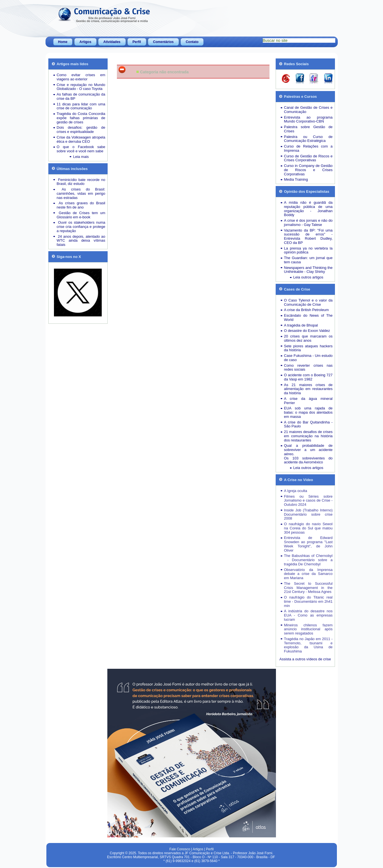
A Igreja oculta (296, 491)
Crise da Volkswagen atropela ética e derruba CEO (81, 139)
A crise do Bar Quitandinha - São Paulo (308, 424)
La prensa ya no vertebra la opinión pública (308, 250)
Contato (192, 42)
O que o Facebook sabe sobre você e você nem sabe (81, 149)
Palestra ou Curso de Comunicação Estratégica (308, 139)
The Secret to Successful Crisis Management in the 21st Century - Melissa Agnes (308, 588)
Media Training (296, 179)
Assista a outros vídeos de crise (305, 659)
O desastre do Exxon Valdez (307, 331)
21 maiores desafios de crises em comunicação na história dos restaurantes (308, 436)
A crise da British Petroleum (307, 310)
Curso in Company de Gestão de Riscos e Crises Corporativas (308, 170)
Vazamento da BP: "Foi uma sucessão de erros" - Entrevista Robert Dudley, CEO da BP (308, 236)
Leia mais (81, 157)
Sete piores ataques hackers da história (308, 348)
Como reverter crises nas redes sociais (308, 368)
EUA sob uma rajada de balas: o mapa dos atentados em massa (308, 412)
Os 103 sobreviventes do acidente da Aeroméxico (308, 460)
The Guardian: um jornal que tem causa (308, 260)
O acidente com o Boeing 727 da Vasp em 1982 (308, 377)
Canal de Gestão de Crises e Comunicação (308, 110)
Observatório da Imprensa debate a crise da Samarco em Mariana (308, 574)
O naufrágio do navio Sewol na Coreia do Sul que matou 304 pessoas (308, 528)
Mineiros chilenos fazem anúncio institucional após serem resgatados (308, 629)
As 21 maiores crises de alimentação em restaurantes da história (308, 389)
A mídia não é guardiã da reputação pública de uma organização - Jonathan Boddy (308, 209)
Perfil (137, 42)
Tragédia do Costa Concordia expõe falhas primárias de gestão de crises (81, 118)
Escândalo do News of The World (308, 318)
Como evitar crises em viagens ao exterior (81, 77)
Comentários (163, 42)
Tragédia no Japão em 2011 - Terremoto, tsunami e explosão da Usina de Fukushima (308, 645)
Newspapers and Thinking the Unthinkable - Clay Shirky (308, 270)
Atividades (112, 42)
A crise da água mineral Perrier (308, 401)
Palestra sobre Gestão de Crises (308, 129)
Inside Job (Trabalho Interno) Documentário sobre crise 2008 (308, 514)
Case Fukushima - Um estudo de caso (308, 358)
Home (63, 42)
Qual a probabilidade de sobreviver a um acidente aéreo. (308, 450)
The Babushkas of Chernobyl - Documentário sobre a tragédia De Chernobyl (308, 560)
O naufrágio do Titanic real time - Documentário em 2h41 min (308, 601)
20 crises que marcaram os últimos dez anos (308, 338)
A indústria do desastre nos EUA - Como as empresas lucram (308, 615)
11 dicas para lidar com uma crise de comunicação (81, 106)
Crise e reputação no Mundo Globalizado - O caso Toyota (81, 87)
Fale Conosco (180, 849)
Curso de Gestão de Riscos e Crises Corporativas (308, 158)
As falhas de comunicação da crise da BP (81, 96)
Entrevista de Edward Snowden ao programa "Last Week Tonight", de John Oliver (308, 544)
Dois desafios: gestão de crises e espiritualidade (81, 130)
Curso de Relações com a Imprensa (308, 148)
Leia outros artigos (308, 277)
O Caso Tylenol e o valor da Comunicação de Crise (308, 302)
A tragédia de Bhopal (301, 325)
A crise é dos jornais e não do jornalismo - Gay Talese (308, 223)
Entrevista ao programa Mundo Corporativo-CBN (308, 119)
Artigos (85, 42)
